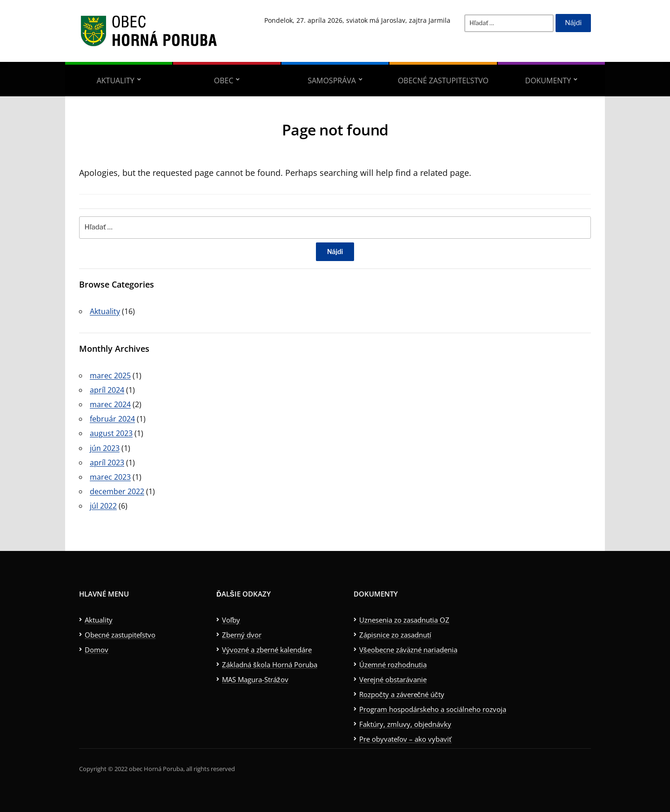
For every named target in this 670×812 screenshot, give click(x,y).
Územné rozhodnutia (393, 664)
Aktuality (116, 81)
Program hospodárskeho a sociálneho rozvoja (433, 709)
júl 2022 (103, 506)
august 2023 (111, 433)
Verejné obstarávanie (393, 679)
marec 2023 (110, 477)
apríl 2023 (107, 463)
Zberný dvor (242, 635)
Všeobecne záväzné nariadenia (408, 650)
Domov (97, 650)
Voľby (231, 620)
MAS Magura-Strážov (255, 679)
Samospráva (332, 81)
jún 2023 (105, 448)
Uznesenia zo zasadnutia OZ (404, 620)
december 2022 (117, 491)
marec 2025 (110, 376)
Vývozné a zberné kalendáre (267, 650)
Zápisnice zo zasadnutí (395, 635)
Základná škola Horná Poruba (270, 664)
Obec (224, 81)
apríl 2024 (107, 390)
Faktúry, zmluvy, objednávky (405, 724)
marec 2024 (110, 404)
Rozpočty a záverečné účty (402, 694)
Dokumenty (548, 81)
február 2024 (112, 419)
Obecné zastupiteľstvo (443, 81)
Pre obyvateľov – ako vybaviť (405, 739)
